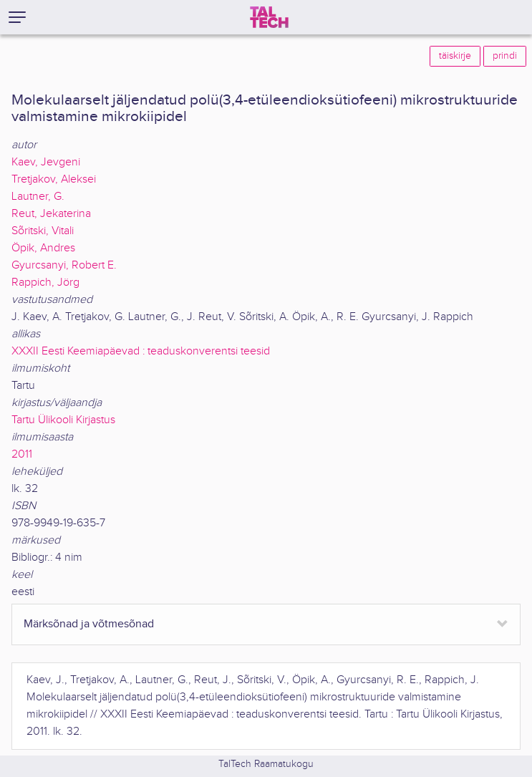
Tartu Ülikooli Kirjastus (63, 420)
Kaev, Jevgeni (46, 162)
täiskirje (455, 56)
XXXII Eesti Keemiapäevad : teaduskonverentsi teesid (141, 351)
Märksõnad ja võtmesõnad (89, 624)
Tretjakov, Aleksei (54, 179)
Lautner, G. (38, 197)
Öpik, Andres (43, 248)
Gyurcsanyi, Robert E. (64, 265)
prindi (505, 56)
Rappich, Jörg (45, 283)
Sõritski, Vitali (43, 231)
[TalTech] (269, 17)
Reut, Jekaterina (51, 214)
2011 (22, 454)
